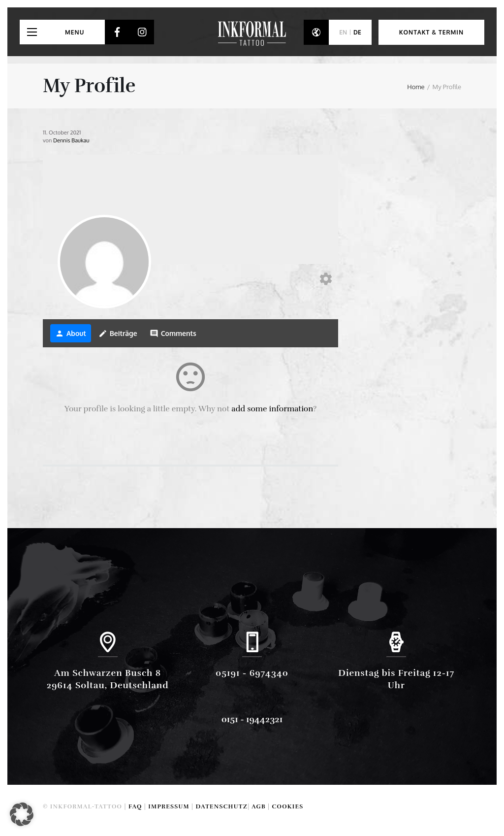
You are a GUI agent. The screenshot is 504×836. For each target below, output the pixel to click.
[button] (22, 814)
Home (416, 87)
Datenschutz (222, 806)
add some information (272, 409)
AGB (259, 806)
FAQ (135, 806)
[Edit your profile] (326, 280)
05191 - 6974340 (252, 673)
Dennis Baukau (71, 140)
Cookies (288, 806)
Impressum (169, 806)
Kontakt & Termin (431, 32)
